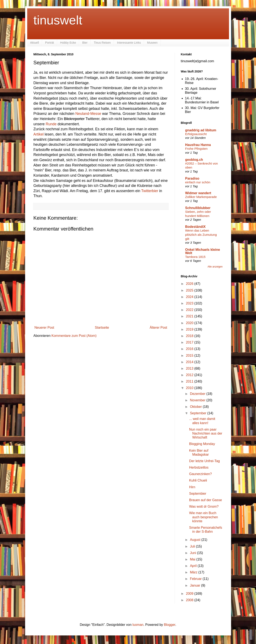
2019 (190, 329)
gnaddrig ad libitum (201, 130)
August (196, 540)
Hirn (192, 487)
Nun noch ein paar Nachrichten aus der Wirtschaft (206, 433)
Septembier (198, 494)
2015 (190, 356)
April (194, 566)
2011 (190, 381)
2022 (190, 310)
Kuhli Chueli (198, 480)
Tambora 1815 (195, 257)
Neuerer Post (44, 328)
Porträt (50, 43)
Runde (51, 124)
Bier (85, 43)
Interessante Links (129, 43)
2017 (190, 342)
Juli (193, 546)
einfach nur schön (198, 182)
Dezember (198, 394)
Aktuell (35, 43)
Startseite (102, 328)
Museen (152, 43)
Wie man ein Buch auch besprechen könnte (203, 517)
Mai (193, 559)
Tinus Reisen (102, 43)
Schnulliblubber (198, 208)
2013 (190, 368)
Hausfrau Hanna (198, 145)
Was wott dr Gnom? (204, 506)
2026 (190, 284)
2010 (190, 388)
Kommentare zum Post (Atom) (74, 336)
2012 (190, 375)
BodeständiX (196, 227)
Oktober (196, 407)
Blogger (170, 625)
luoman (138, 625)
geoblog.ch (194, 160)
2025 (190, 290)
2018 (190, 336)
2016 (190, 349)
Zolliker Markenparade (201, 197)
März (194, 572)
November (198, 400)
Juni (193, 553)
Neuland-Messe (88, 114)
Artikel (39, 134)
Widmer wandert (198, 193)
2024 (190, 297)
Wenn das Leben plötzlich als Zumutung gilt (201, 235)
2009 (190, 594)
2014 (190, 362)
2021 (190, 316)
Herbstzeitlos (199, 467)
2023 (190, 303)
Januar (195, 585)
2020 (190, 323)
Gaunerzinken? (200, 474)
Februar (196, 579)
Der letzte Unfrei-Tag (204, 461)
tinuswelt (58, 20)
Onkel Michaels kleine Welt (203, 251)
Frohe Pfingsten (196, 149)
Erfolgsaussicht (196, 134)
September (199, 413)
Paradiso (192, 178)
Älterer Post (158, 328)
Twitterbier (150, 191)
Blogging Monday (202, 444)
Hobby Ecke (68, 43)
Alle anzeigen (215, 267)
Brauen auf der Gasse (205, 500)
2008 (190, 600)
